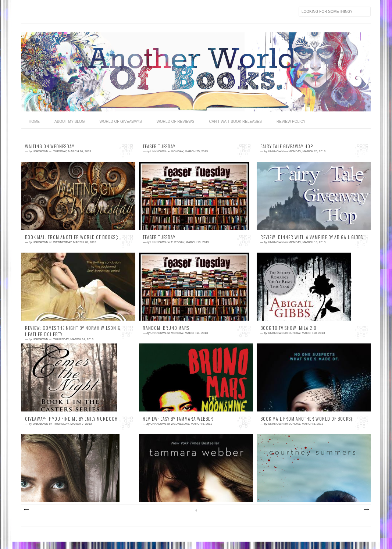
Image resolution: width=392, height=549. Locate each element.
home (34, 122)
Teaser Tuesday (159, 146)
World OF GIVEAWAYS (120, 122)
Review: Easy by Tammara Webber (178, 419)
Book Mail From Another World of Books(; (72, 237)
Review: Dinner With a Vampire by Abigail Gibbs (312, 237)
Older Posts (366, 510)
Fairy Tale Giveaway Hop (287, 146)
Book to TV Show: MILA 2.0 (288, 328)
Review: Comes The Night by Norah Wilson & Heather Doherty (73, 331)
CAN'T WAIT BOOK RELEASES (235, 122)
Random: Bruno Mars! (167, 328)
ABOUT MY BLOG (70, 122)
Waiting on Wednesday (50, 146)
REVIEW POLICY (291, 122)
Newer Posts (26, 510)
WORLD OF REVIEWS (176, 122)
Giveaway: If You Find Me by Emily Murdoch (71, 419)
